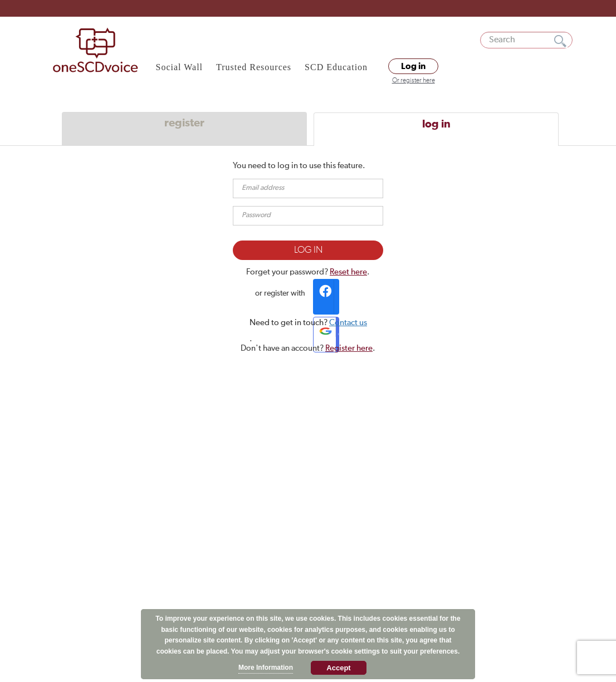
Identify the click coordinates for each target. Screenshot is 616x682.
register (184, 123)
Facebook (328, 297)
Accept (338, 668)
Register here (349, 348)
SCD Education (336, 67)
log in (436, 124)
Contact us (348, 323)
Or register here (414, 81)
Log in (413, 66)
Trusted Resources (254, 67)
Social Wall (180, 67)
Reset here (348, 272)
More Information (266, 668)
